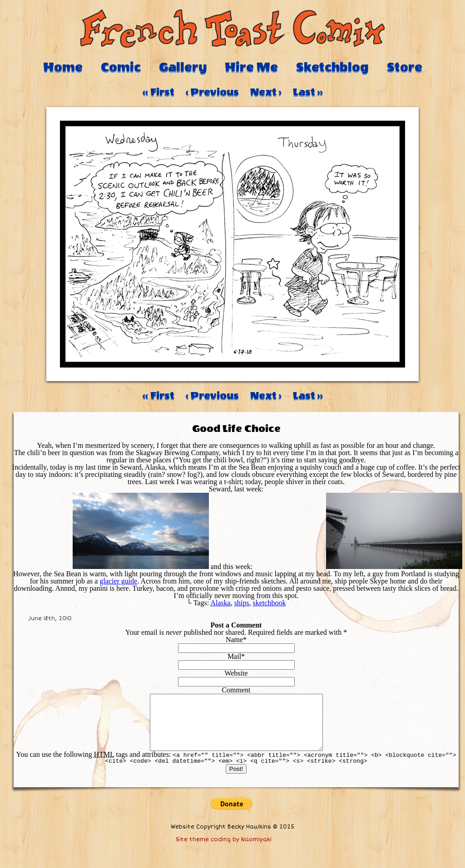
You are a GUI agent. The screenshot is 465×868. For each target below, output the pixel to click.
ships (242, 603)
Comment (236, 690)
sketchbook (270, 603)
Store (405, 67)
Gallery (183, 67)
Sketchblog (332, 67)
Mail (234, 656)
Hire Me (251, 67)
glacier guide (118, 581)
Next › (266, 92)
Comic (121, 67)
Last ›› (308, 92)
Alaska (220, 603)
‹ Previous (212, 92)
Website (236, 673)
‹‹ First (158, 92)
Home (63, 67)
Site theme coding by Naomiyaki (224, 851)
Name (234, 640)
